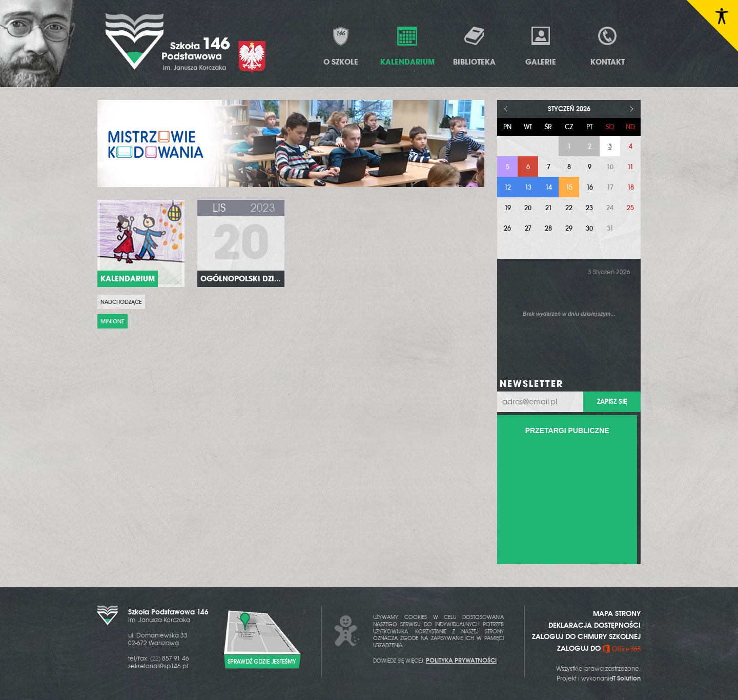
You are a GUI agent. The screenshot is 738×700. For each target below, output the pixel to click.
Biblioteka (474, 46)
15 (569, 187)
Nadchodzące (121, 302)
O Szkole (341, 46)
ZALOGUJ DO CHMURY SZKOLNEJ (586, 636)
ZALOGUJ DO (599, 648)
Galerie (541, 46)
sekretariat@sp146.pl (158, 666)
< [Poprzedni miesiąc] (506, 109)
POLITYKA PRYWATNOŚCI (461, 661)
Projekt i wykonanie (599, 678)
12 (508, 187)
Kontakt (608, 46)
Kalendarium (407, 46)
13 (528, 187)
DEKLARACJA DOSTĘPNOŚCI (594, 625)
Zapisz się (612, 402)
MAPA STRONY (617, 613)
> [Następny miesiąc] (632, 109)
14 (549, 187)
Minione (112, 321)
